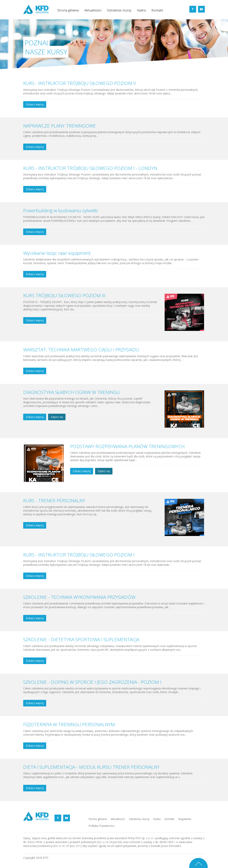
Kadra (141, 10)
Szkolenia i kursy (119, 10)
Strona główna (68, 10)
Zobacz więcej (35, 104)
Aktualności (93, 10)
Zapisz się (57, 417)
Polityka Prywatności (101, 826)
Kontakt (157, 10)
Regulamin (185, 819)
